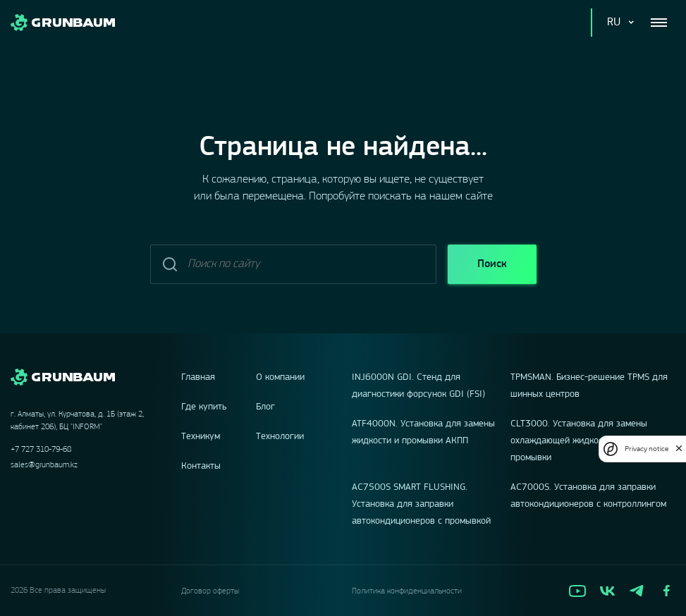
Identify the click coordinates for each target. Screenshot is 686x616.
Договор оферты (210, 591)
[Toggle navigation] (659, 23)
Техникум (201, 437)
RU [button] (614, 22)
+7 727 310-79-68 (41, 450)
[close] (679, 449)
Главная (198, 377)
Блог (265, 407)
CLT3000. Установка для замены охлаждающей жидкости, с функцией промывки (587, 441)
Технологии (280, 437)
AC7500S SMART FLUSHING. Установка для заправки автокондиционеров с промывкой (421, 504)
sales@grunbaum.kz (44, 465)
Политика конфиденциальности (407, 591)
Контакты (201, 466)
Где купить (204, 407)
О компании (280, 377)
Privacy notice (647, 449)
